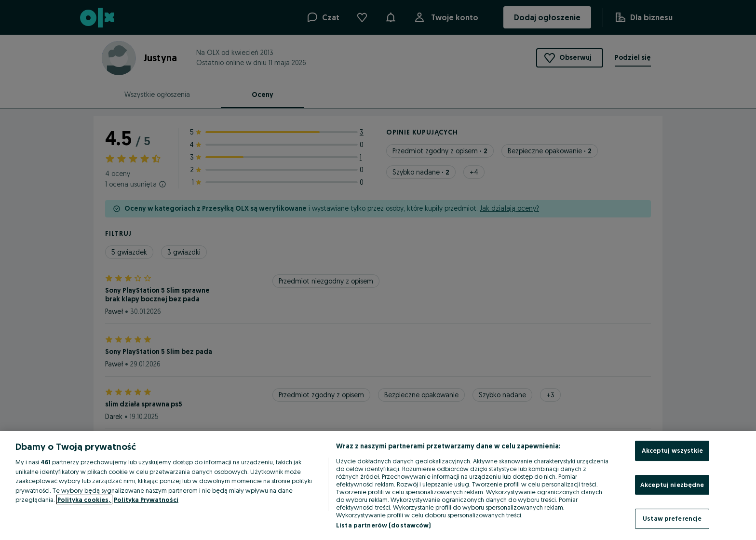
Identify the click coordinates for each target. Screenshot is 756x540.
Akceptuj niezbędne (672, 485)
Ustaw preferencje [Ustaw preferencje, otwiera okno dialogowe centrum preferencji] (672, 518)
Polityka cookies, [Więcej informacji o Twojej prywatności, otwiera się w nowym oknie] (84, 499)
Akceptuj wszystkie (672, 450)
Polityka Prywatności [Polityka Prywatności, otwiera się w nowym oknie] (146, 499)
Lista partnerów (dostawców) (384, 525)
